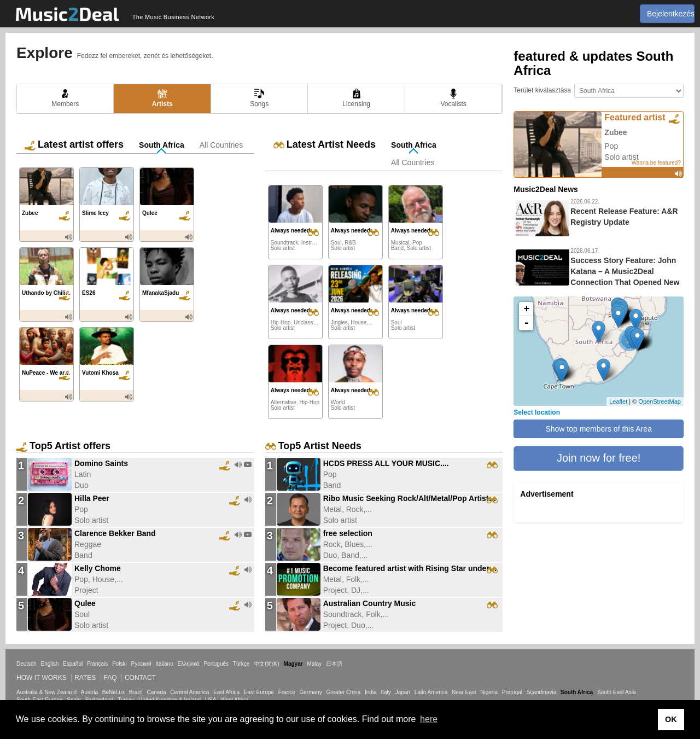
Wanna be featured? (656, 163)
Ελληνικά (189, 664)
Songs (259, 98)
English (49, 664)
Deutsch (27, 664)
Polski (119, 664)
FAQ (110, 678)
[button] (599, 458)
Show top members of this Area (599, 429)
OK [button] (671, 719)
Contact (140, 678)
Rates (85, 678)
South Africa (162, 145)
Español (73, 664)
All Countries (221, 145)
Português (216, 664)
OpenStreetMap (660, 401)
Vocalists (453, 98)
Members (65, 98)
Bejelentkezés (671, 14)
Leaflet (618, 401)
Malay (314, 664)
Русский (141, 664)
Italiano (164, 664)
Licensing (356, 98)
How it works (42, 678)
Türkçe (241, 664)
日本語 (334, 664)
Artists (162, 98)
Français (97, 664)
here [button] (429, 719)
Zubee (616, 132)
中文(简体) (267, 664)
